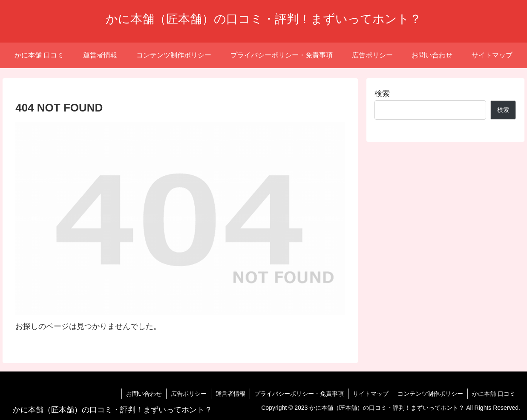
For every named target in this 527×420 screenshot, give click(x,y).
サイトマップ (371, 394)
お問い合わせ (144, 394)
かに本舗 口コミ (494, 394)
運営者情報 (230, 394)
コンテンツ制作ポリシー (430, 394)
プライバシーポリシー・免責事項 (299, 394)
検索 (382, 94)
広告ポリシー (189, 394)
